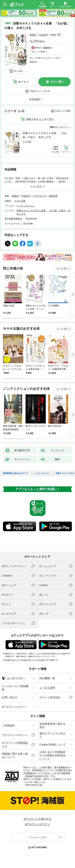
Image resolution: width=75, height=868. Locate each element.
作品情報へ (36, 99)
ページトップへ (38, 837)
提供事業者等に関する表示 (52, 726)
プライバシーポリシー (15, 735)
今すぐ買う (57, 82)
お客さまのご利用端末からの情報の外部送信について (52, 755)
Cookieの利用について (53, 745)
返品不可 (33, 62)
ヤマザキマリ (40, 196)
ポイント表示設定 (50, 697)
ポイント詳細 (38, 52)
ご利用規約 (8, 726)
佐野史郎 (53, 196)
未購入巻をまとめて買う (40, 119)
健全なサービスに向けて (52, 735)
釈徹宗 (33, 35)
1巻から (54, 127)
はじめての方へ (13, 678)
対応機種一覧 (47, 678)
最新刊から (65, 127)
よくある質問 (47, 688)
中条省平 (44, 35)
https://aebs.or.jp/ (34, 785)
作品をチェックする (40, 91)
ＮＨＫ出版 (20, 201)
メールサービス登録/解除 (15, 688)
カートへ (23, 82)
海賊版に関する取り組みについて (15, 755)
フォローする (59, 35)
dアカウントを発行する (38, 819)
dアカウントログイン (14, 707)
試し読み (18, 71)
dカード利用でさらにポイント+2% (44, 58)
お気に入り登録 (63, 111)
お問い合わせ (10, 697)
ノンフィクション (25, 206)
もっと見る (62, 268)
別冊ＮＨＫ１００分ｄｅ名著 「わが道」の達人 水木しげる (45, 135)
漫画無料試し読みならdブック (16, 473)
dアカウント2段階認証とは (15, 745)
